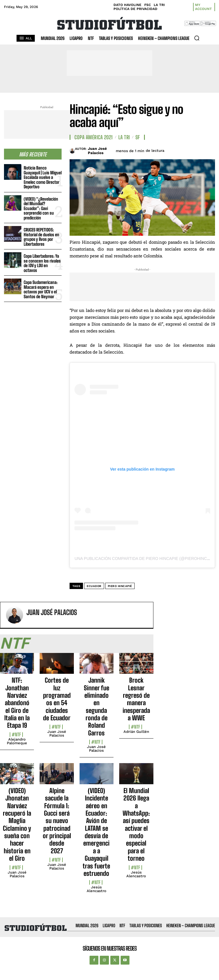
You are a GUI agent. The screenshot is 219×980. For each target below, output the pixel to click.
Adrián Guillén (136, 732)
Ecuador (94, 586)
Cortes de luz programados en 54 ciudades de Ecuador (57, 699)
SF (138, 137)
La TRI (124, 137)
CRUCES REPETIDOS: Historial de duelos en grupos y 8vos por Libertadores (41, 237)
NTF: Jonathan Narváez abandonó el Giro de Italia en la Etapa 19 (17, 703)
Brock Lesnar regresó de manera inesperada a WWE (136, 699)
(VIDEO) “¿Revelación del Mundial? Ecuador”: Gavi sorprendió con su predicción (41, 208)
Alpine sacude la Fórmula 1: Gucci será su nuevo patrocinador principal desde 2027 (57, 821)
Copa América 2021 (94, 137)
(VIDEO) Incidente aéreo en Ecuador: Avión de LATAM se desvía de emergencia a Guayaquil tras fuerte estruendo (96, 832)
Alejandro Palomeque (17, 741)
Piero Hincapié (120, 586)
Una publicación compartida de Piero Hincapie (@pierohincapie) (146, 558)
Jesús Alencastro (97, 889)
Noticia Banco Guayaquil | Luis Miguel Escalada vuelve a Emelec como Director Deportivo (43, 177)
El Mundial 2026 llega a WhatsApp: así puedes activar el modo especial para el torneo (136, 825)
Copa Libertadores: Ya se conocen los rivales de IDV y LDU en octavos (42, 263)
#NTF (16, 735)
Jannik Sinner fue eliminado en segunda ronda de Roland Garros (97, 707)
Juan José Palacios (97, 151)
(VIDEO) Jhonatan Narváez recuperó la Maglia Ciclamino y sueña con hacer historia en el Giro (17, 825)
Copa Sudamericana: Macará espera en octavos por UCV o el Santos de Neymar (41, 289)
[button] (197, 38)
